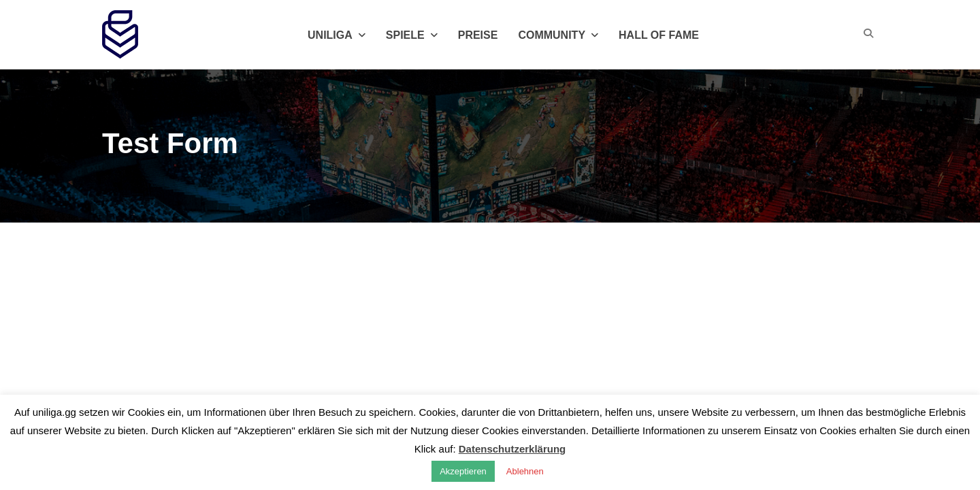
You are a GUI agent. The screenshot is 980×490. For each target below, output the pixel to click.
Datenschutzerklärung (512, 449)
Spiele (412, 35)
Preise (478, 35)
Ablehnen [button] (525, 471)
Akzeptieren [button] (463, 471)
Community (558, 35)
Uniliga (337, 35)
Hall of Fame (659, 35)
